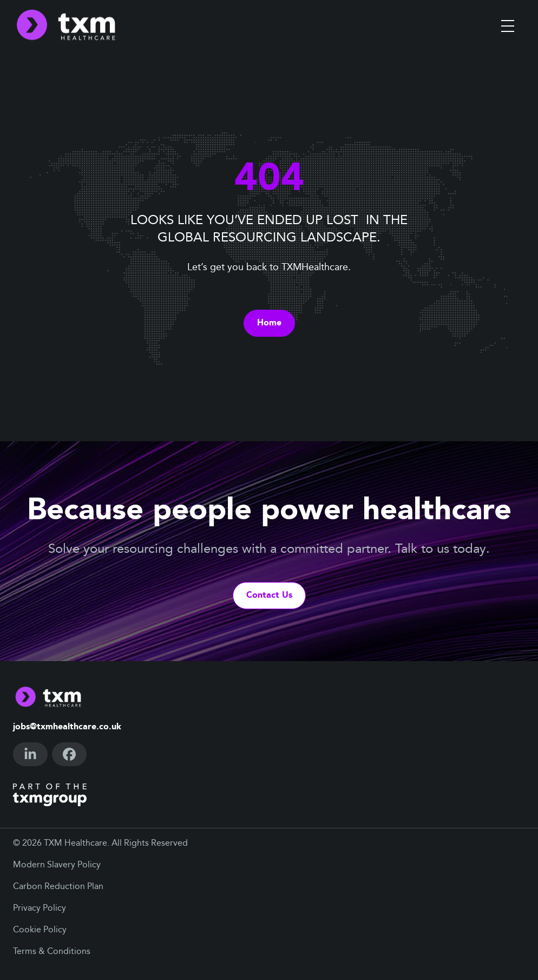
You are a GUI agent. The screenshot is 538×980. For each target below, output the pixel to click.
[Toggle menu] (508, 26)
